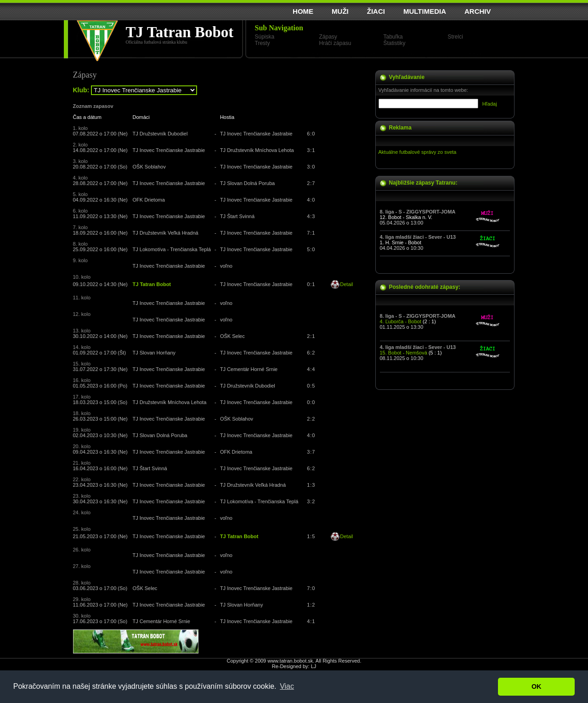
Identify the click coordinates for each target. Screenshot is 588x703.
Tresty (263, 43)
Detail (346, 284)
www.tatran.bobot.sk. (291, 661)
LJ (314, 666)
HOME (303, 11)
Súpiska (265, 37)
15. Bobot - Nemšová (404, 353)
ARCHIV (478, 11)
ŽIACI (376, 11)
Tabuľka (393, 37)
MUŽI (340, 11)
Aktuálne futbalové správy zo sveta (418, 152)
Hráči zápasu (335, 43)
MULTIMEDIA (425, 11)
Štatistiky (395, 43)
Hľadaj (490, 104)
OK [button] (537, 686)
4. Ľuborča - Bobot (401, 321)
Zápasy (328, 37)
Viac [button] (287, 686)
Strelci (455, 37)
